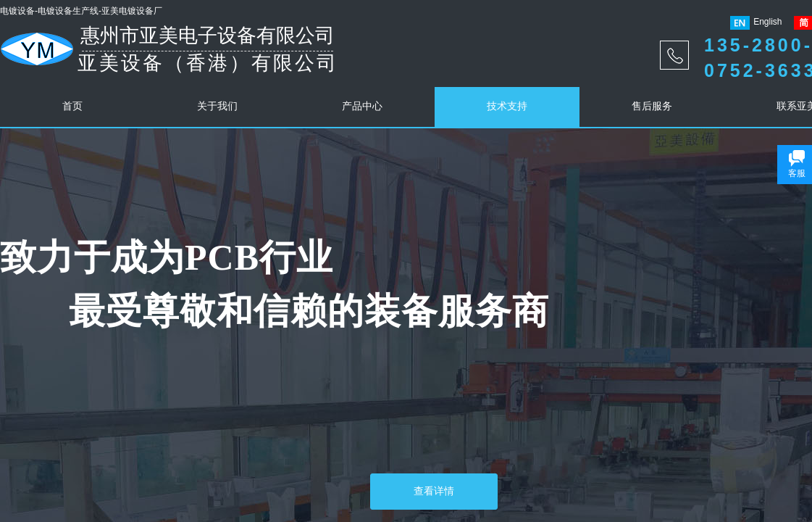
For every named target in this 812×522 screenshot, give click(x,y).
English (756, 23)
